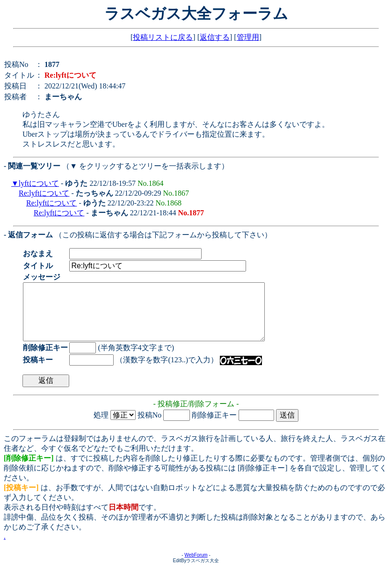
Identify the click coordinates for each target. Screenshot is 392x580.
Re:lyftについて (44, 193)
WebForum (196, 566)
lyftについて (39, 183)
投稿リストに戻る (163, 37)
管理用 (248, 37)
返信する (215, 37)
